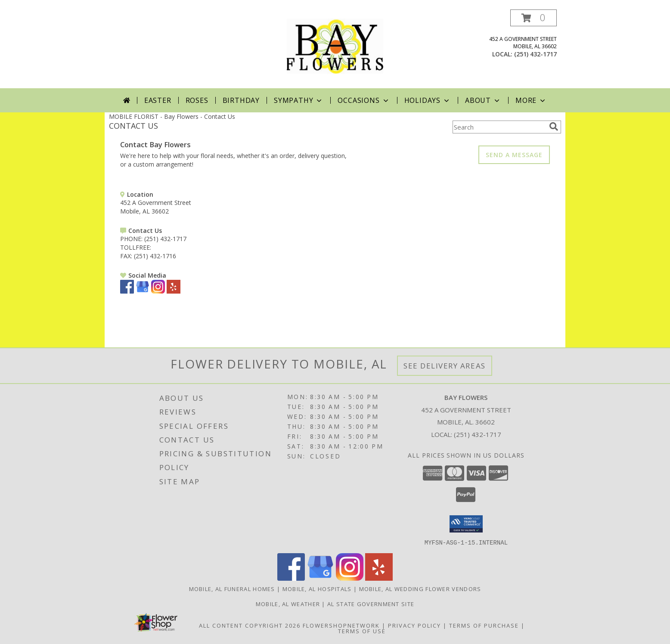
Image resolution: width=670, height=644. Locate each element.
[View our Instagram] (158, 291)
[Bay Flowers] (335, 49)
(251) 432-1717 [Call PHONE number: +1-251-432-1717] (165, 239)
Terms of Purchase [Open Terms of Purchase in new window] (484, 625)
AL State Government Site (371, 604)
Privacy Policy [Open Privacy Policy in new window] (414, 625)
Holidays (428, 100)
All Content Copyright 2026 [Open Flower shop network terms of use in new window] (250, 625)
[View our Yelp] (174, 291)
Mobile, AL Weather (288, 604)
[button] (534, 18)
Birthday (241, 100)
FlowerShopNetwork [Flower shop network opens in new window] (341, 625)
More (531, 100)
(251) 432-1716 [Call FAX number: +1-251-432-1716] (155, 256)
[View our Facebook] (127, 291)
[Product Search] (499, 127)
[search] (554, 127)
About (483, 100)
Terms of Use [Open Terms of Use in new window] (362, 631)
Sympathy (299, 100)
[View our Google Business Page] (143, 291)
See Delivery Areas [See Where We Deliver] (445, 366)
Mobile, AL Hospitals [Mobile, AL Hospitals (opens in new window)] (317, 588)
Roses (197, 100)
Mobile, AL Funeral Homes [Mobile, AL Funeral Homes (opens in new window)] (232, 588)
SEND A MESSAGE (514, 155)
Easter (158, 100)
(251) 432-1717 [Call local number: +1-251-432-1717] (535, 54)
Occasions (364, 100)
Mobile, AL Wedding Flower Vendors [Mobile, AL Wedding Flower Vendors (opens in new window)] (420, 588)
